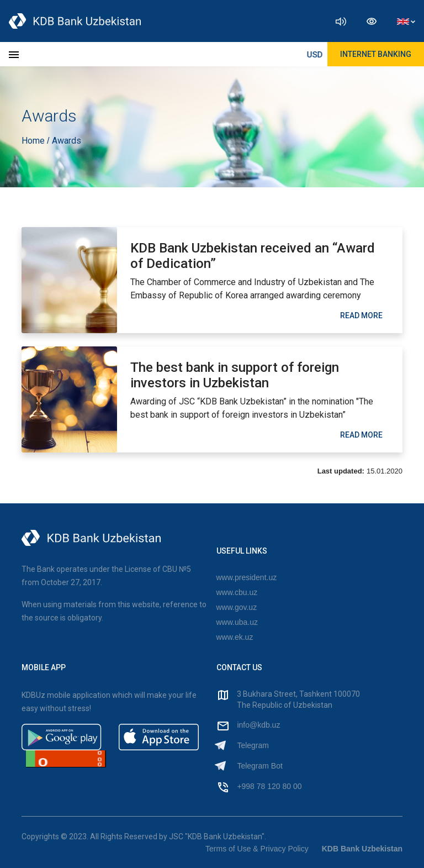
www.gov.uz (237, 607)
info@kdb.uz (258, 725)
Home (34, 141)
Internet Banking (376, 54)
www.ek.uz (235, 637)
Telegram (253, 745)
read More (361, 315)
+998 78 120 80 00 (269, 786)
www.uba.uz (237, 622)
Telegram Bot (259, 766)
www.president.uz (247, 577)
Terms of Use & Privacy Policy (257, 849)
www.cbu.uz (237, 592)
